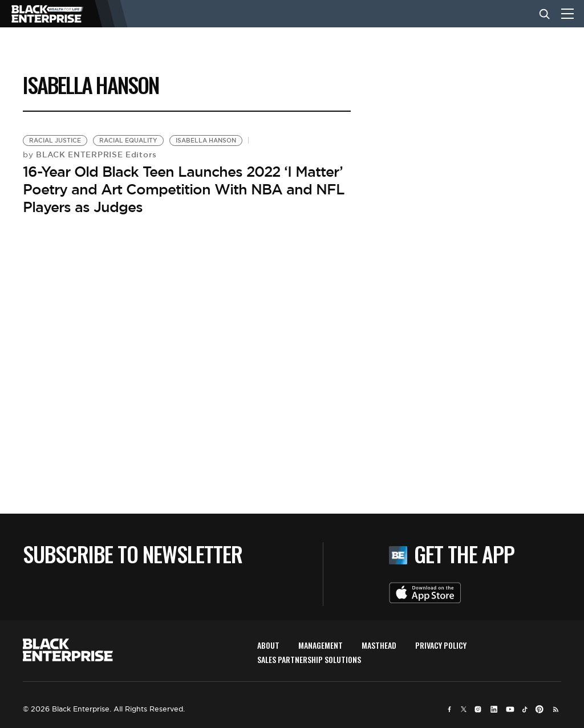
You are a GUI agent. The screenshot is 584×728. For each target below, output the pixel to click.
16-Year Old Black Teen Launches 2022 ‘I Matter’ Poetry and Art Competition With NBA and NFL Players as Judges (184, 189)
